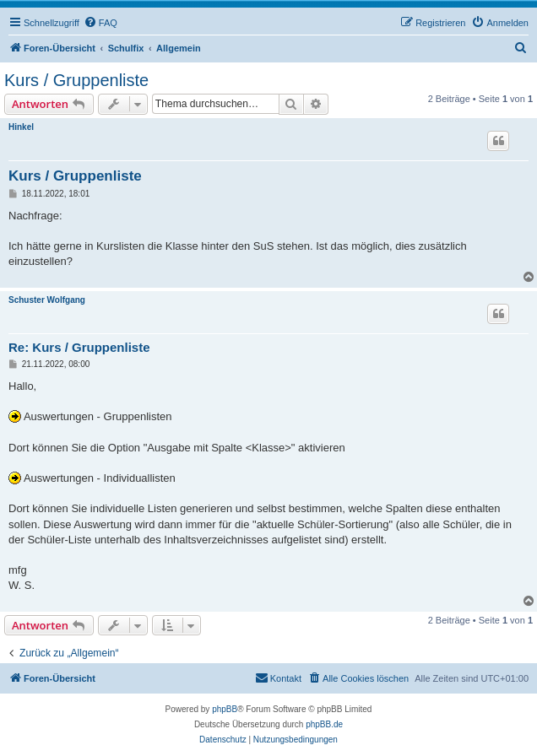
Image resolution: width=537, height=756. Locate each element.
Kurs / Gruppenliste (76, 80)
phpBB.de (324, 724)
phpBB (225, 709)
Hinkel (21, 127)
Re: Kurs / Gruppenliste (79, 347)
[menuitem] (100, 23)
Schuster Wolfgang (47, 300)
